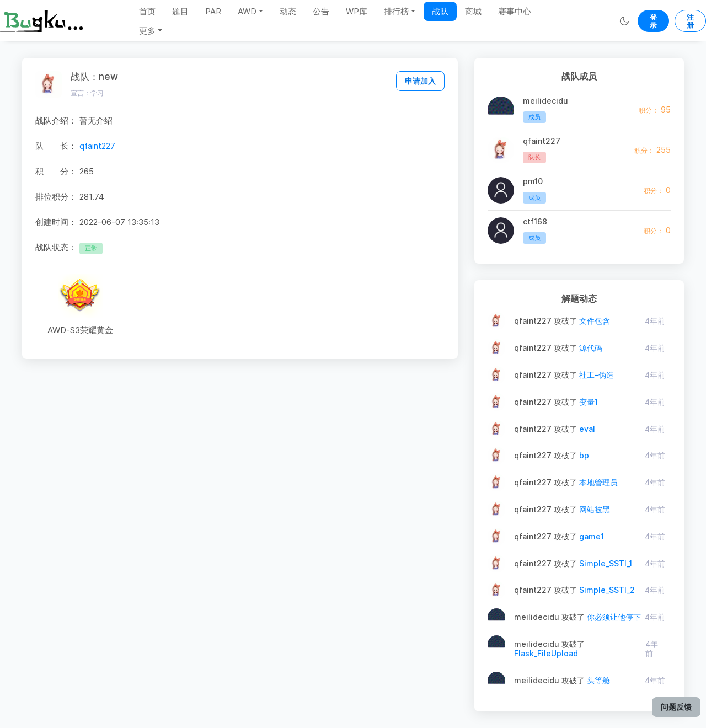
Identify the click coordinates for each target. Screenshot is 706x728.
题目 (180, 11)
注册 (690, 21)
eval (587, 429)
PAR (213, 11)
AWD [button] (247, 11)
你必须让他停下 (614, 617)
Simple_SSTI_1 (606, 563)
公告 (321, 11)
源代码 (591, 348)
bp (584, 455)
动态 (288, 11)
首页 (147, 11)
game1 (592, 536)
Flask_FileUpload (546, 653)
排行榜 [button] (396, 11)
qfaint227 (97, 146)
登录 (653, 21)
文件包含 (595, 321)
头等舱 (598, 680)
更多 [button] (147, 31)
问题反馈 (676, 707)
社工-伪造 (597, 375)
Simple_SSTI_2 (607, 590)
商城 (473, 11)
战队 (440, 11)
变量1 (589, 402)
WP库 (357, 11)
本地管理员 (598, 482)
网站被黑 (595, 509)
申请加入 (420, 81)
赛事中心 (515, 11)
